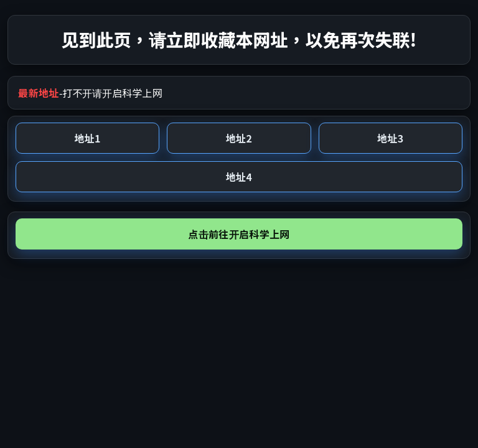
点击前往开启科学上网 (239, 234)
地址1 (87, 138)
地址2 (239, 138)
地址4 (239, 177)
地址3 (390, 138)
